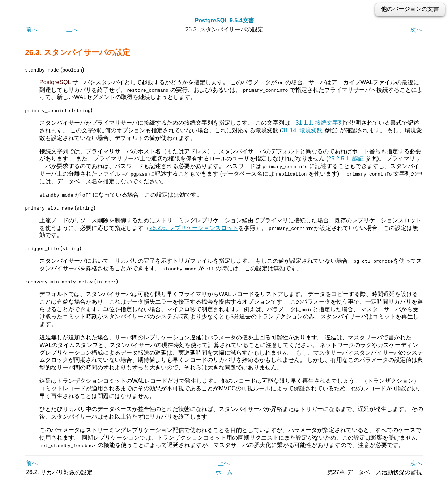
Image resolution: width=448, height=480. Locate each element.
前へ (32, 29)
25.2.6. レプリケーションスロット (194, 228)
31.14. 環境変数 (302, 130)
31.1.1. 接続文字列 (320, 123)
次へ (416, 29)
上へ (72, 29)
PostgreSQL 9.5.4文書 (224, 20)
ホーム (224, 472)
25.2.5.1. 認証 (346, 158)
